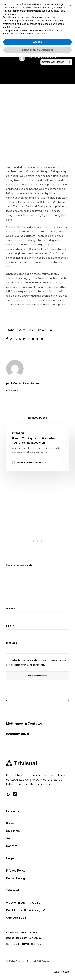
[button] (7, 339)
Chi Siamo (13, 831)
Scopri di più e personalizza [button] (37, 50)
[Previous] (19, 701)
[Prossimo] (56, 701)
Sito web (11, 643)
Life (31, 330)
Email (10, 626)
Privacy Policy (16, 870)
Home (10, 823)
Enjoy (22, 330)
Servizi (11, 838)
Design (11, 330)
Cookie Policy (15, 878)
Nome (10, 609)
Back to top (62, 972)
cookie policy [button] (9, 14)
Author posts (12, 390)
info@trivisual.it (18, 734)
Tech (51, 330)
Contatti (12, 846)
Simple (41, 330)
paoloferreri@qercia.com (42, 57)
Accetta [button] (38, 42)
